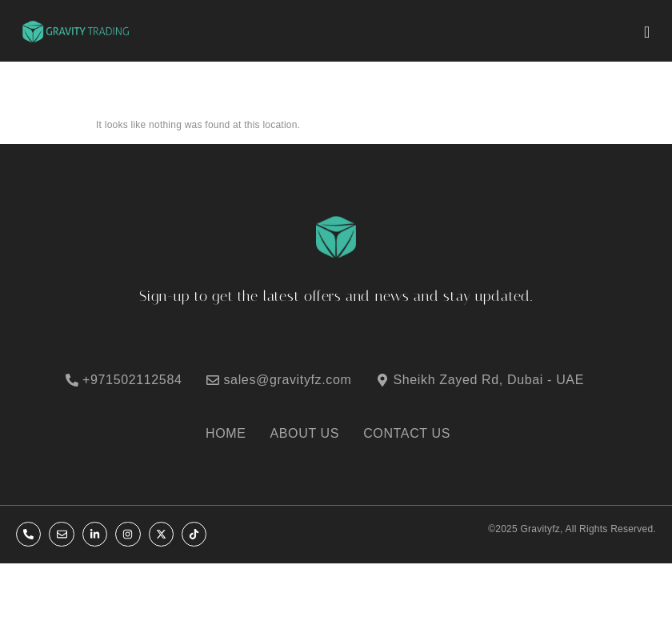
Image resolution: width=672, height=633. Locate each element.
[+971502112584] (134, 380)
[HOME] (234, 434)
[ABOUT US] (313, 434)
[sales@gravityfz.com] (289, 380)
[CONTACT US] (415, 434)
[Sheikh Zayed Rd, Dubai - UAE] (490, 380)
